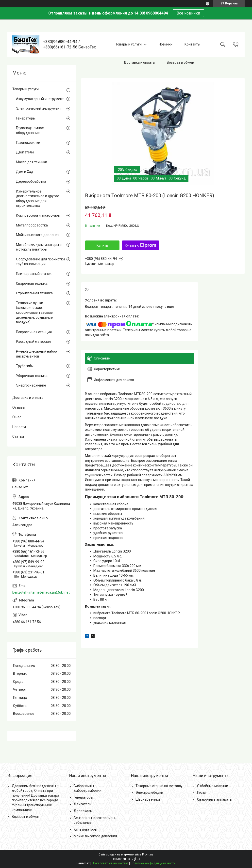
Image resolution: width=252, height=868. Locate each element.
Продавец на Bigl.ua (126, 859)
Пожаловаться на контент (110, 863)
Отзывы (19, 407)
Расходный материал (33, 342)
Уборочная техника (32, 376)
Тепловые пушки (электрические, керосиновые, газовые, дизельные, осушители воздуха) (35, 313)
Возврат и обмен (180, 62)
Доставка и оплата (139, 62)
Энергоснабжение (31, 385)
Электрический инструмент (39, 108)
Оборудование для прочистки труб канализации (40, 262)
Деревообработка (31, 181)
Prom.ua (148, 854)
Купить (102, 245)
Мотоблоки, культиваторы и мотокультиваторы (39, 247)
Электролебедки (149, 793)
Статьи (18, 436)
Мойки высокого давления (38, 235)
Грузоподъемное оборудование (30, 130)
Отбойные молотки (213, 786)
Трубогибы (25, 366)
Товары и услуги (128, 44)
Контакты (192, 44)
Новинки (166, 44)
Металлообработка (32, 225)
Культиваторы (85, 829)
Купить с (141, 245)
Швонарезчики (148, 799)
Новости (19, 427)
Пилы (201, 793)
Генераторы (26, 118)
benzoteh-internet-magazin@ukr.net (41, 592)
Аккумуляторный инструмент (40, 99)
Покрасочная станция (34, 332)
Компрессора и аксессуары (38, 215)
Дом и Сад (25, 172)
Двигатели (25, 152)
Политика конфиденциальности (153, 863)
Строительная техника (34, 293)
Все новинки (188, 13)
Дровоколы (83, 811)
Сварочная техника (32, 284)
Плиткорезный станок (34, 274)
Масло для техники (32, 162)
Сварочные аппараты (215, 799)
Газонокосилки (28, 143)
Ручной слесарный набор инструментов (36, 354)
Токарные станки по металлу (159, 786)
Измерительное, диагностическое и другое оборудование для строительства (38, 199)
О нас (17, 417)
